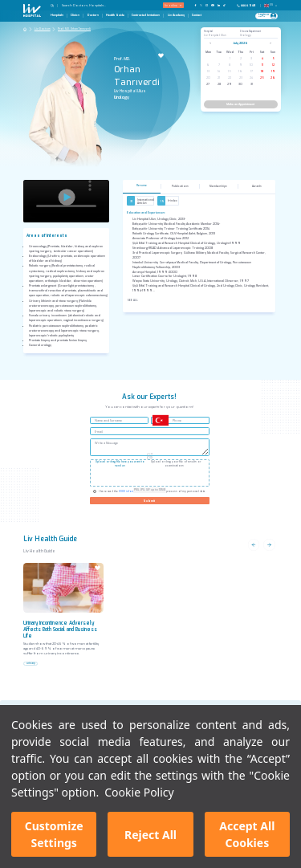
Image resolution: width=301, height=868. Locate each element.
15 (230, 71)
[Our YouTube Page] (212, 5)
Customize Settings (54, 834)
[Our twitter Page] (201, 5)
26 (273, 77)
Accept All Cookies (247, 834)
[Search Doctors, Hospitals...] (94, 5)
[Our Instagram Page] (207, 5)
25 (262, 77)
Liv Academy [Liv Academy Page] (176, 15)
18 (262, 71)
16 (240, 71)
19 (273, 71)
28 (219, 84)
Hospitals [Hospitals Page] (57, 15)
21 (219, 77)
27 (208, 84)
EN (271, 5)
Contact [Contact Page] (197, 15)
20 (208, 77)
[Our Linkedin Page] (219, 5)
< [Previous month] (210, 43)
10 (251, 65)
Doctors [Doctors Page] (93, 15)
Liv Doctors (43, 29)
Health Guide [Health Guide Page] (115, 15)
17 (252, 71)
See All (133, 300)
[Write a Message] (150, 447)
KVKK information (130, 491)
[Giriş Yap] (264, 16)
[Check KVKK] (95, 491)
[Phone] (248, 6)
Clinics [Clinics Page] (75, 15)
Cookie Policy (139, 792)
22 (230, 77)
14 (219, 71)
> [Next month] (270, 43)
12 (273, 65)
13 (208, 71)
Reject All (150, 835)
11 (262, 65)
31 (252, 84)
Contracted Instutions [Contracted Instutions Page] (146, 15)
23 (241, 77)
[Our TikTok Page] (226, 5)
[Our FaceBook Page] (195, 5)
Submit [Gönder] (149, 501)
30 (240, 84)
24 (251, 77)
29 (230, 84)
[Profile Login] (273, 16)
